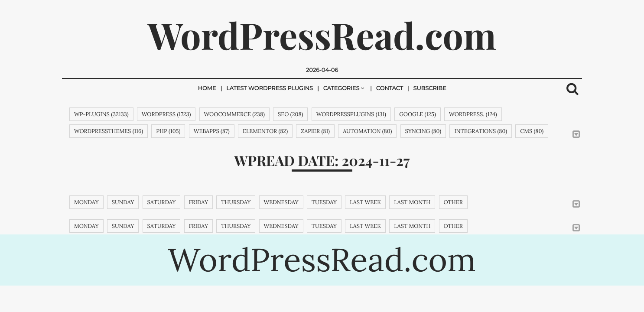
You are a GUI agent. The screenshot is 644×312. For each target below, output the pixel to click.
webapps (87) (212, 131)
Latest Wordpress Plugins (270, 89)
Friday (198, 202)
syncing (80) (423, 131)
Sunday (123, 202)
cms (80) (532, 131)
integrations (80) (481, 131)
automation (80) (367, 131)
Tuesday (324, 202)
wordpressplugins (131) (351, 114)
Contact (390, 89)
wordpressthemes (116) (109, 131)
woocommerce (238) (234, 114)
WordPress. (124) (473, 114)
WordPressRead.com (322, 35)
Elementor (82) (265, 131)
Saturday (162, 202)
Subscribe (430, 89)
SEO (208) (290, 114)
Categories (342, 89)
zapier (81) (315, 131)
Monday (86, 202)
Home (207, 89)
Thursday (236, 202)
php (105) (168, 131)
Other (453, 202)
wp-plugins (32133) (101, 114)
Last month (412, 202)
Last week (365, 202)
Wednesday (281, 202)
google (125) (418, 114)
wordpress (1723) (166, 114)
